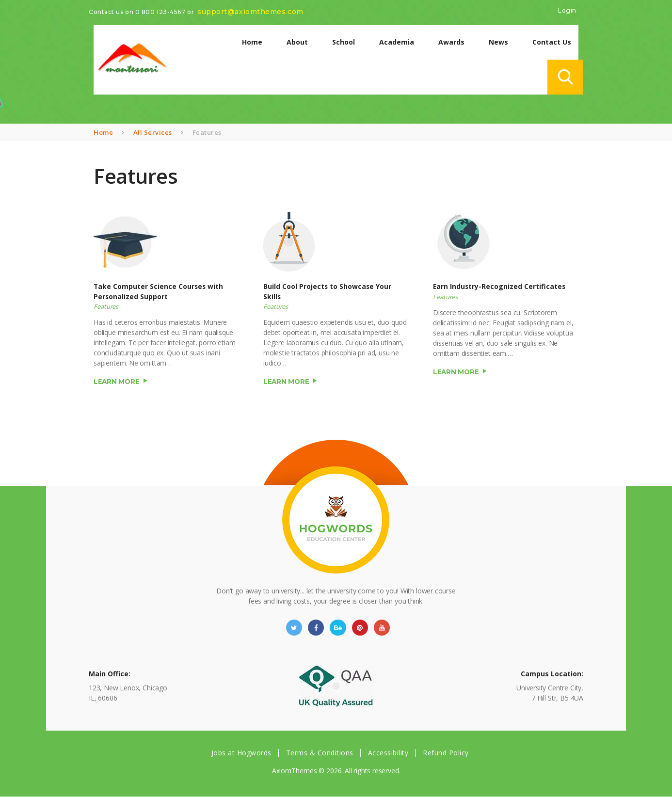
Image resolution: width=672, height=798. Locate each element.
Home (103, 132)
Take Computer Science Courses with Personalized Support (159, 292)
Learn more (117, 382)
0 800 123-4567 (160, 12)
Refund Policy (446, 755)
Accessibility (388, 755)
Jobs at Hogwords (241, 755)
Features (106, 307)
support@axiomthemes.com (250, 12)
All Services (153, 132)
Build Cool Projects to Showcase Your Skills (328, 292)
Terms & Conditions (320, 755)
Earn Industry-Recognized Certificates (500, 287)
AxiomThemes (294, 773)
